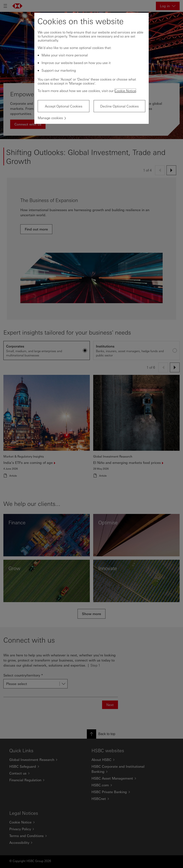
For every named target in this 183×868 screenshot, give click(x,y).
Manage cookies (50, 118)
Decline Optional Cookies (119, 106)
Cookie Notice (125, 91)
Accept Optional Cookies (64, 106)
